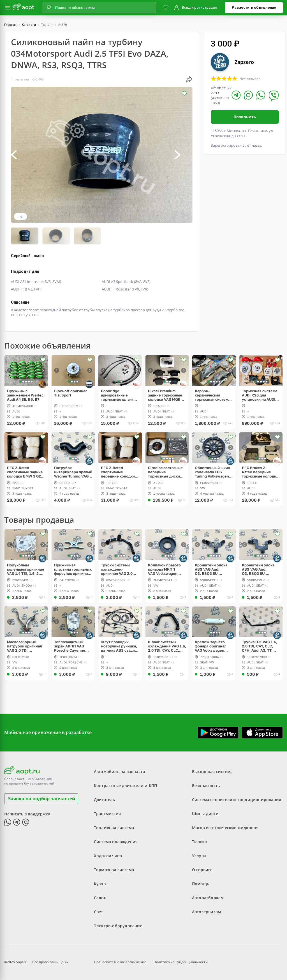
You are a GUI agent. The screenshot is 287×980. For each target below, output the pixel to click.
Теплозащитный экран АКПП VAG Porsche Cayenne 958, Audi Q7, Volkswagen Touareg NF (72, 646)
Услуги (199, 856)
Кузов (100, 884)
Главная (10, 25)
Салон (100, 898)
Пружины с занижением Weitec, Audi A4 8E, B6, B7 (26, 395)
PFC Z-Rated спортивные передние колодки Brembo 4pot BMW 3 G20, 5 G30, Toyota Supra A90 (119, 472)
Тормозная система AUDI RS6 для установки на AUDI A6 (260, 395)
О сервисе (202, 870)
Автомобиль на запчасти (120, 772)
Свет (99, 912)
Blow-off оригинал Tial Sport (71, 393)
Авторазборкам (208, 898)
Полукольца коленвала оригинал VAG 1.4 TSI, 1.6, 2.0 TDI (26, 569)
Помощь (201, 884)
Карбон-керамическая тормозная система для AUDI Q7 (212, 395)
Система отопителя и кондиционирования (237, 800)
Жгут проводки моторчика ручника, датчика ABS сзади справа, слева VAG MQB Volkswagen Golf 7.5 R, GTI (119, 646)
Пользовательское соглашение (120, 962)
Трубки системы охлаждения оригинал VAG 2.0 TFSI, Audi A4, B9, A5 (120, 569)
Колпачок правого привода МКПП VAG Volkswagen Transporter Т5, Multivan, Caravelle (165, 569)
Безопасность (206, 786)
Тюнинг (47, 25)
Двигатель (105, 800)
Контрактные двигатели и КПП (125, 786)
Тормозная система (114, 870)
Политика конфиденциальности (181, 962)
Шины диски (205, 814)
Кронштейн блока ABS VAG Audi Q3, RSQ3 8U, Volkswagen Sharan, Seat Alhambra (213, 569)
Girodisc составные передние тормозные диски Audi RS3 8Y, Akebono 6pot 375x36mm (165, 472)
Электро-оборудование (118, 926)
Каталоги (29, 25)
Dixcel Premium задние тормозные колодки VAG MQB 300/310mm (165, 395)
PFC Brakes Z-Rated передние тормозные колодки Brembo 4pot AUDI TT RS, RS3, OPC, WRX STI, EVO (261, 472)
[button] (20, 155)
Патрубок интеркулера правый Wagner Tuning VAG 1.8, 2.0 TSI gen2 (73, 472)
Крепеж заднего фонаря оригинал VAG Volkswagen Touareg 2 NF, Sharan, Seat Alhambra (211, 646)
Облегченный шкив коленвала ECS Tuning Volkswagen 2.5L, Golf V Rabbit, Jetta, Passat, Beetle (213, 472)
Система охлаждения (116, 842)
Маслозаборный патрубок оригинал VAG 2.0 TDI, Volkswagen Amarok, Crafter (25, 646)
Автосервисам (206, 912)
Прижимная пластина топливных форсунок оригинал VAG (73, 569)
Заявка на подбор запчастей (42, 798)
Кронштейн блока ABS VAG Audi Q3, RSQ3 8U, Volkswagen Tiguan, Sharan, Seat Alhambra (260, 569)
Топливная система (114, 828)
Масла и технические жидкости (225, 828)
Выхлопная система (212, 772)
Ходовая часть (109, 856)
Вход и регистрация (199, 7)
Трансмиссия (107, 814)
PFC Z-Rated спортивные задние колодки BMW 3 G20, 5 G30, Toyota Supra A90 (26, 472)
